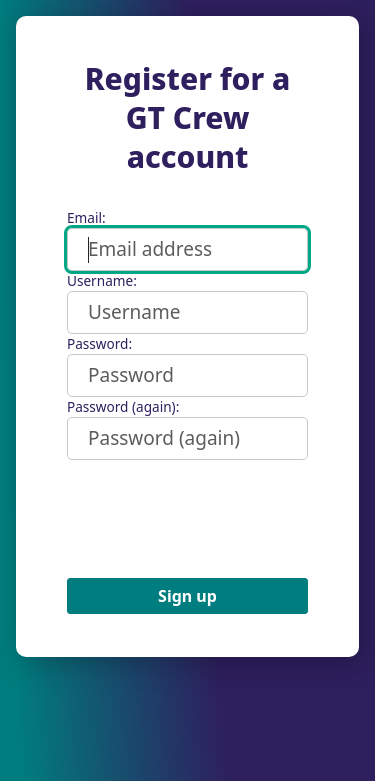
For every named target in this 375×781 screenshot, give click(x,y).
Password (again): (123, 406)
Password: (99, 343)
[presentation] (219, 519)
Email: (86, 217)
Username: (102, 280)
